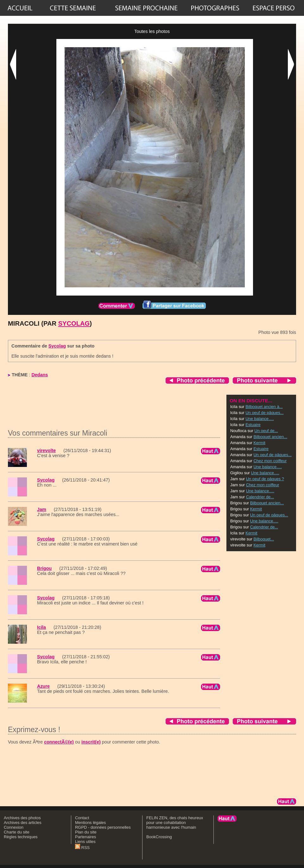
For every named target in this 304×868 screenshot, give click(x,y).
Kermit (259, 443)
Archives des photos (22, 818)
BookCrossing (159, 837)
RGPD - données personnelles (103, 827)
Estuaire (253, 425)
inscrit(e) (91, 742)
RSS (82, 848)
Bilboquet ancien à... (264, 407)
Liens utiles (85, 842)
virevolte (46, 450)
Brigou (44, 568)
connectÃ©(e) (59, 742)
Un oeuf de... (266, 431)
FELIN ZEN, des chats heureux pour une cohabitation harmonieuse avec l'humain (175, 823)
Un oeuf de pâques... (264, 413)
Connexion (14, 827)
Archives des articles (23, 823)
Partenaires (85, 837)
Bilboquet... (264, 539)
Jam (42, 509)
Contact (82, 818)
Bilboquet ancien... (270, 437)
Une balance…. (260, 419)
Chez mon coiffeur (270, 461)
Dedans (40, 375)
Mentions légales (90, 823)
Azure (43, 686)
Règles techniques (21, 837)
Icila (41, 627)
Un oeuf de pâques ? (265, 479)
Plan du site (86, 832)
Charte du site (17, 832)
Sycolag (74, 323)
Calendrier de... (260, 497)
